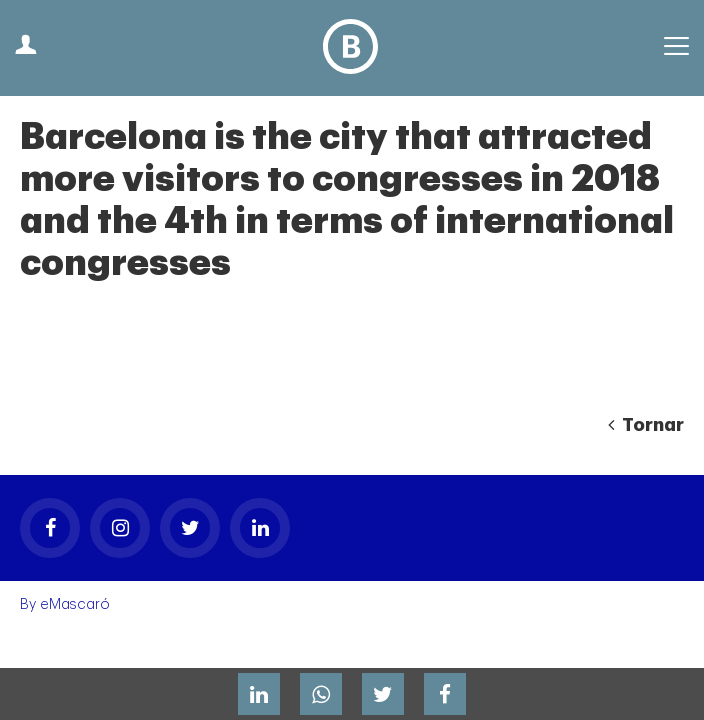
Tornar (646, 425)
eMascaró (75, 604)
